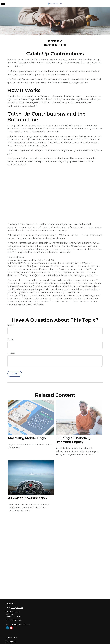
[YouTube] (11, 628)
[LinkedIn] (7, 628)
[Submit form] (15, 374)
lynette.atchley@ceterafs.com (18, 624)
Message (12, 353)
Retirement (10, 642)
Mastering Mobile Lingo (27, 438)
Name (11, 325)
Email (10, 339)
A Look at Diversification (27, 498)
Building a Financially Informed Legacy (73, 440)
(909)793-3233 (17, 608)
